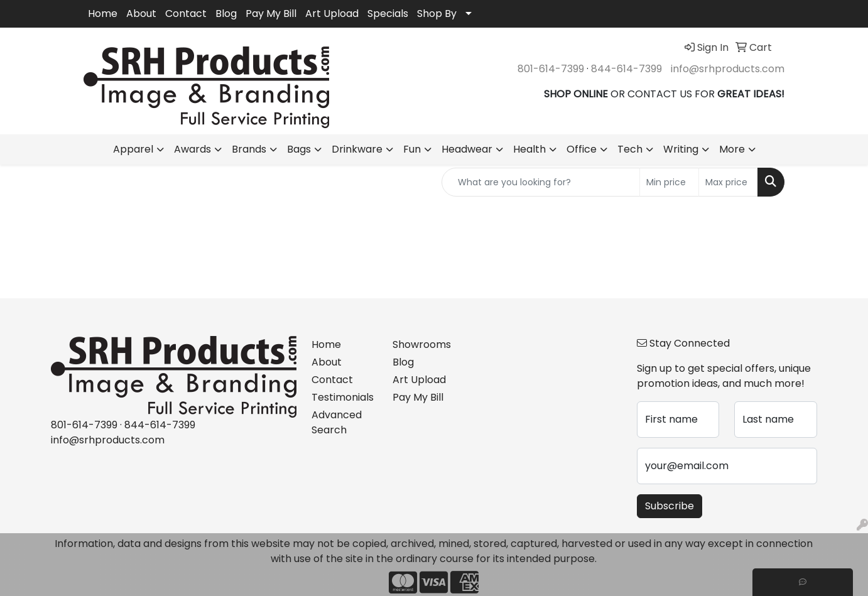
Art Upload (332, 14)
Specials (388, 14)
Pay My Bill (271, 14)
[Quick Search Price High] (728, 182)
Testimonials (343, 397)
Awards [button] (193, 149)
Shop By (437, 14)
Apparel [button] (133, 149)
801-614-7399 (551, 69)
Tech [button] (630, 149)
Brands (249, 149)
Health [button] (529, 149)
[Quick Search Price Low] (669, 182)
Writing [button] (681, 149)
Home (103, 14)
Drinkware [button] (357, 149)
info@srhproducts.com (728, 69)
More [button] (732, 149)
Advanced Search (337, 422)
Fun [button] (412, 149)
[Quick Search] (541, 182)
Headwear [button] (467, 149)
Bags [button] (299, 149)
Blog (226, 14)
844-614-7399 (627, 69)
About (141, 14)
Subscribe (670, 506)
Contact (186, 14)
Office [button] (582, 149)
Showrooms (422, 344)
